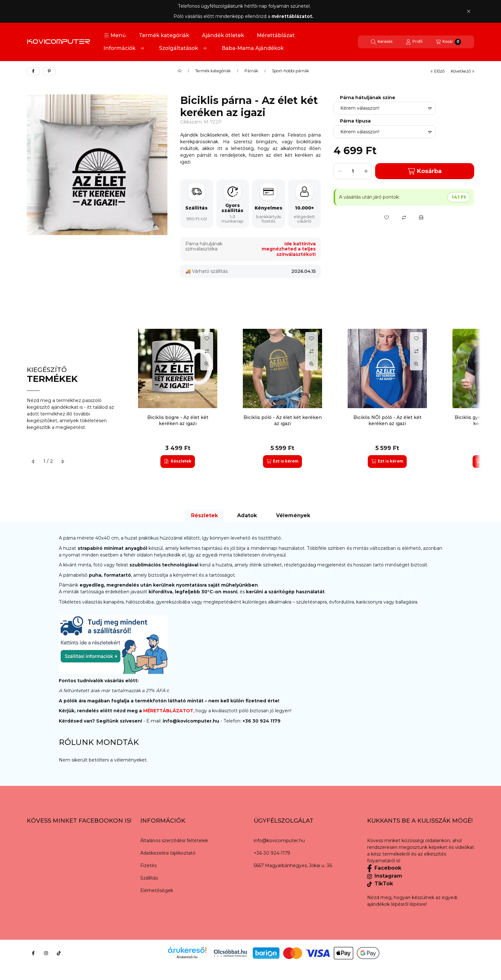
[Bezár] (469, 11)
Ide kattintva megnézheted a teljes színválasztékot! (289, 249)
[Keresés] (382, 42)
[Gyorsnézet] (207, 364)
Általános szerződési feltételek (174, 841)
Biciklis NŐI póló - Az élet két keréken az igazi (387, 420)
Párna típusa (355, 121)
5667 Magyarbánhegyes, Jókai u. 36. (293, 865)
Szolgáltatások (179, 48)
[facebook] (33, 71)
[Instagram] (46, 953)
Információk (119, 48)
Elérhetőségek (157, 890)
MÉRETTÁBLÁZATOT (168, 711)
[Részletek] (177, 462)
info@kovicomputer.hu (192, 721)
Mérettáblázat (276, 35)
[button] (115, 36)
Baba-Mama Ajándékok (253, 48)
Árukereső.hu (187, 957)
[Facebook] (33, 953)
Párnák (251, 71)
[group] (303, 398)
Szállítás (149, 878)
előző (438, 71)
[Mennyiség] (353, 171)
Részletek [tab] (204, 515)
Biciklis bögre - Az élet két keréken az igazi (178, 420)
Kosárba (425, 171)
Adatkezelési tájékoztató (168, 853)
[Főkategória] (180, 71)
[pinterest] (49, 71)
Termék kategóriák (164, 35)
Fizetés (148, 865)
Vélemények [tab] (293, 515)
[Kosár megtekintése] (448, 42)
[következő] (63, 462)
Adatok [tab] (247, 515)
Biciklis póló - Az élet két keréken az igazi (283, 420)
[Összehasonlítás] (404, 217)
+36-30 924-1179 (272, 853)
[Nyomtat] (421, 217)
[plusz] (366, 171)
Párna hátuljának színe (368, 98)
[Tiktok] (59, 953)
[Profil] (414, 42)
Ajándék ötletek (223, 35)
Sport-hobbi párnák (290, 71)
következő (462, 71)
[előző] (33, 462)
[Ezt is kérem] (282, 462)
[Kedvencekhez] (387, 217)
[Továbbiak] (143, 48)
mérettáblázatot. (293, 16)
